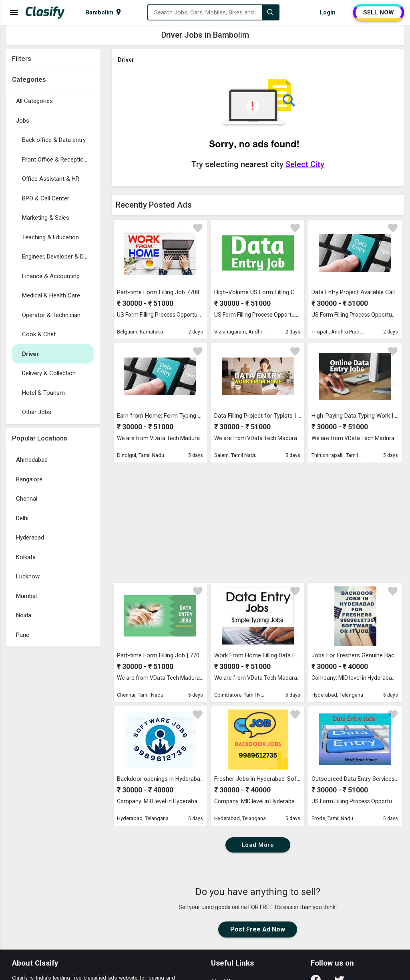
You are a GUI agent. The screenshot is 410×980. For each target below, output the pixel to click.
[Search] (270, 12)
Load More (258, 845)
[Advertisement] (53, 771)
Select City (305, 164)
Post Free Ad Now (258, 929)
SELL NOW (379, 12)
